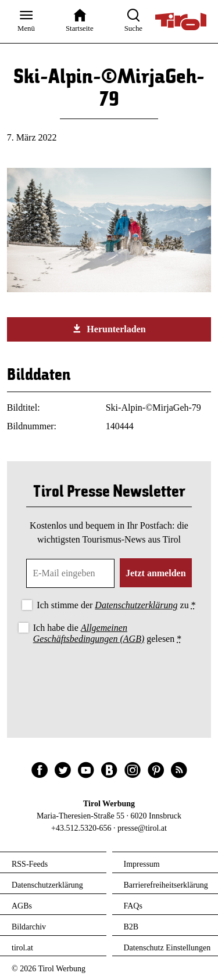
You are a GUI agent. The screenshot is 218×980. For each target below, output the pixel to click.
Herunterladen (109, 329)
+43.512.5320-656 (81, 828)
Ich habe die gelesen (108, 633)
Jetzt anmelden (156, 573)
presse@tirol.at (142, 828)
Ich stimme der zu (116, 605)
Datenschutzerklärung (136, 605)
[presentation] (109, 679)
